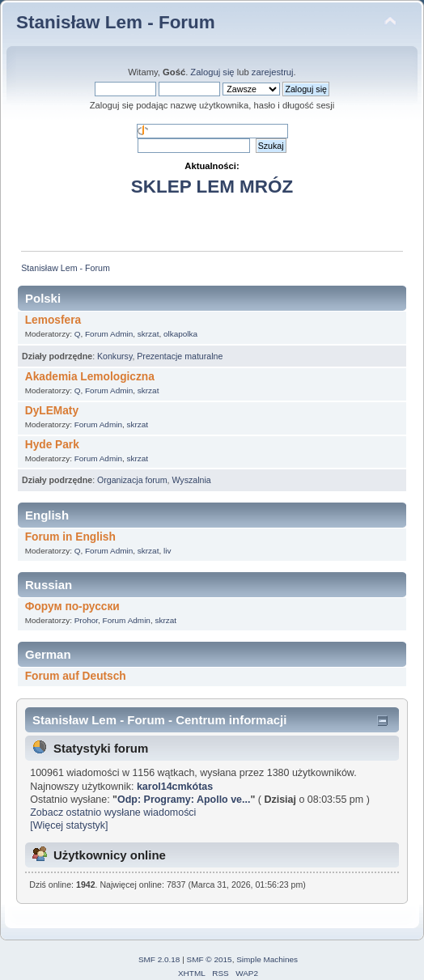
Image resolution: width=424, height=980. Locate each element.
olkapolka (180, 334)
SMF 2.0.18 (159, 959)
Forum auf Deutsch (76, 676)
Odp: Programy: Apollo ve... (184, 800)
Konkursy (114, 356)
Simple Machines (267, 959)
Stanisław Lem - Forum (116, 22)
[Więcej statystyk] (69, 825)
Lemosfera (53, 320)
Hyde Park (52, 445)
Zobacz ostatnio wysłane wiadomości (113, 812)
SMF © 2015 (210, 959)
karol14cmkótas (175, 787)
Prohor (86, 620)
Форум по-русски (72, 607)
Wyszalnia (191, 480)
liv (167, 551)
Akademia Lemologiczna (90, 377)
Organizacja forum (132, 480)
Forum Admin (109, 334)
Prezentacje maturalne (180, 356)
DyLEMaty (52, 411)
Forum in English (70, 537)
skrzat (148, 334)
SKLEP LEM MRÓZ (212, 187)
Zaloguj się (212, 72)
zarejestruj (273, 72)
